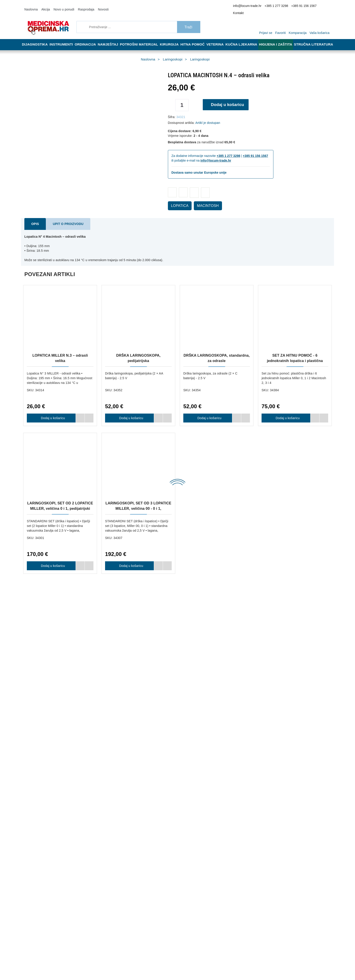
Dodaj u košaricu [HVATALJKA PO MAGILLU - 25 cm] (51, 742)
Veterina (219, 38)
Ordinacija (87, 38)
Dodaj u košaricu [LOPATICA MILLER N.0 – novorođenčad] (51, 577)
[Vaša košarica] (321, 21)
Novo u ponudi (60, 6)
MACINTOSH (203, 200)
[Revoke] (112, 965)
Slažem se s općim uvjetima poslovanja (266, 932)
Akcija (44, 6)
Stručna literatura (315, 38)
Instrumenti (62, 38)
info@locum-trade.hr (254, 6)
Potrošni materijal (142, 38)
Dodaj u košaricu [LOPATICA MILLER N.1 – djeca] (129, 577)
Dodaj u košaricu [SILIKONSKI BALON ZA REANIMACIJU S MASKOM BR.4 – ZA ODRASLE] (286, 742)
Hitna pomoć (196, 38)
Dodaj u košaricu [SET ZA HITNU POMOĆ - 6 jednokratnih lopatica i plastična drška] (286, 412)
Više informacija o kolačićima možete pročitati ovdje (75, 957)
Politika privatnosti (114, 802)
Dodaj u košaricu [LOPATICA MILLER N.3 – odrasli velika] (51, 412)
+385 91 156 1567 (305, 6)
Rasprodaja (80, 6)
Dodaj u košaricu (229, 99)
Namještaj (111, 38)
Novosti (96, 6)
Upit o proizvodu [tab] (64, 218)
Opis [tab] (34, 218)
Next (345, 351)
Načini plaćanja (112, 795)
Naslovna (30, 6)
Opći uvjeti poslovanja (116, 788)
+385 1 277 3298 (280, 6)
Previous (10, 351)
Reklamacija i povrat (179, 788)
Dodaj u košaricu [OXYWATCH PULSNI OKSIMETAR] (129, 742)
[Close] (64, 965)
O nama (108, 782)
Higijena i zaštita (279, 38)
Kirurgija (171, 38)
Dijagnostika (35, 38)
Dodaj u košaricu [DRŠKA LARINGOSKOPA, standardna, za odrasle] (208, 412)
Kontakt (324, 6)
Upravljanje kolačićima (180, 802)
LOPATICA (178, 200)
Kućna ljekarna (245, 38)
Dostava (171, 782)
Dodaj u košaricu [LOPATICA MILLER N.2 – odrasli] (208, 577)
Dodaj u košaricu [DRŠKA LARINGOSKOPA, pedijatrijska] (129, 412)
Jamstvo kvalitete (177, 795)
